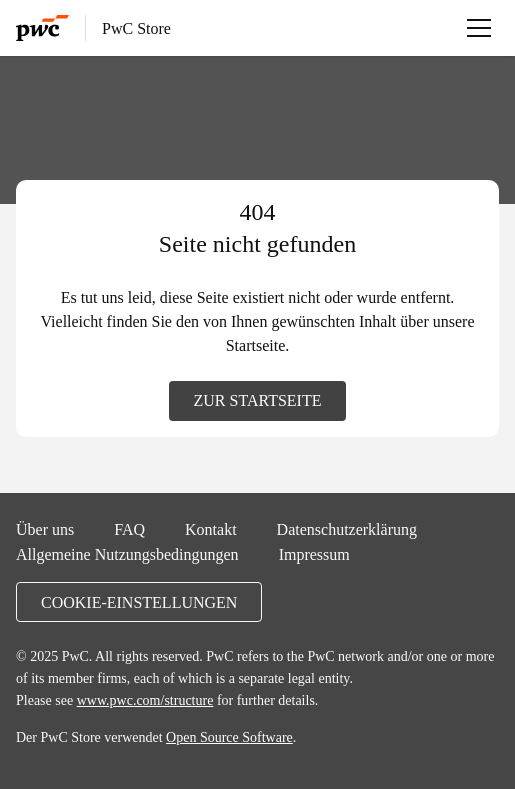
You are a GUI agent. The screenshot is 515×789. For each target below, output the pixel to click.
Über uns (45, 529)
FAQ (129, 529)
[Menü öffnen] (479, 28)
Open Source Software (229, 737)
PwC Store (136, 28)
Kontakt (211, 529)
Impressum (314, 554)
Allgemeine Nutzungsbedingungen (127, 554)
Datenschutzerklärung (347, 529)
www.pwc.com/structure (145, 700)
